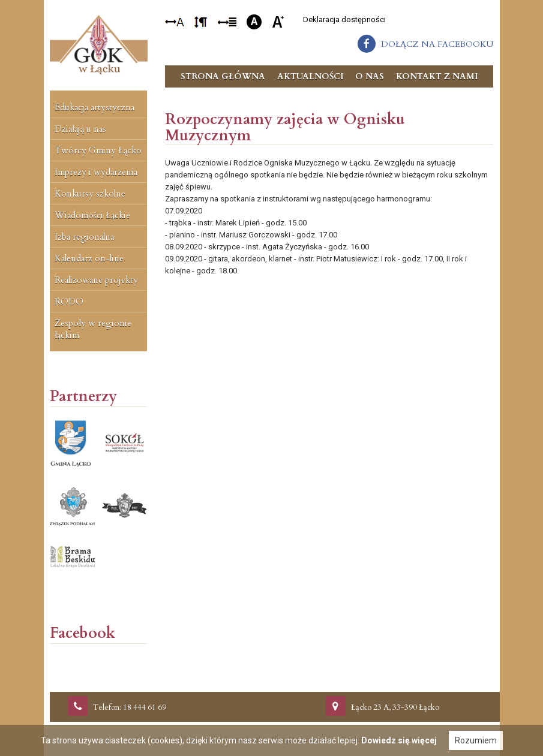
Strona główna (223, 76)
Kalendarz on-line (89, 258)
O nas (370, 76)
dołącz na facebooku (437, 44)
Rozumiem (476, 740)
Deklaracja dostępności (344, 19)
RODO (69, 302)
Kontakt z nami (437, 76)
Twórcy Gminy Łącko (98, 150)
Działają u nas (80, 129)
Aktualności (310, 76)
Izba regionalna (84, 237)
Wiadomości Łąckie (92, 215)
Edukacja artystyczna (94, 107)
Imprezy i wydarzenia (96, 172)
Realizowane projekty (96, 280)
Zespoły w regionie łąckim (93, 329)
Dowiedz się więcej (399, 740)
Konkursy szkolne (90, 194)
